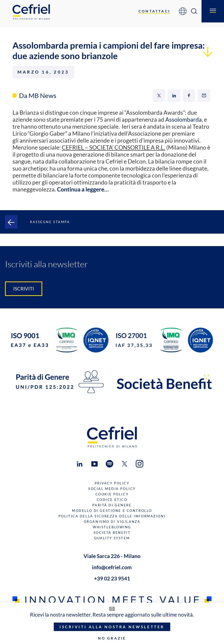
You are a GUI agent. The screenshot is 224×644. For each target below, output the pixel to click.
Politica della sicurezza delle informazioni (112, 516)
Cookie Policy (112, 494)
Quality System (112, 538)
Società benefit (112, 533)
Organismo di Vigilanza (112, 522)
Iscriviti (24, 289)
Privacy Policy (112, 483)
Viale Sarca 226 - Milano (112, 556)
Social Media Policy (112, 489)
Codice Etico (112, 500)
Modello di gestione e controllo (112, 511)
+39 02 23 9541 (112, 578)
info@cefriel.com (112, 567)
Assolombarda (183, 119)
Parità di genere (112, 505)
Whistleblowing (112, 527)
